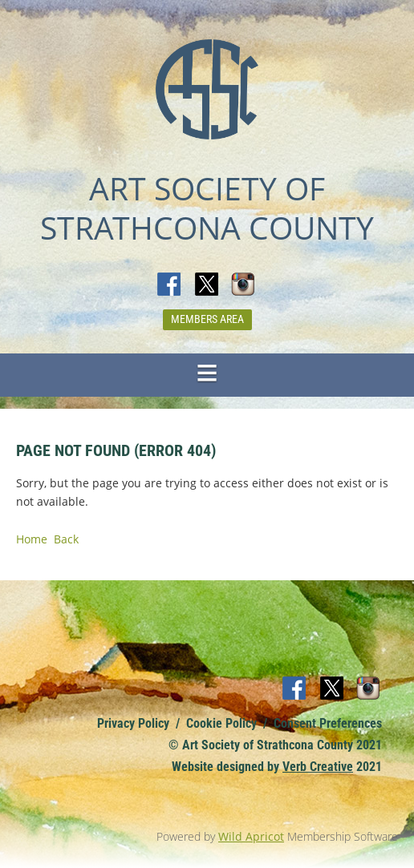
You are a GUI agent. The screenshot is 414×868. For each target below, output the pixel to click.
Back (66, 539)
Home (32, 539)
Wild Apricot (251, 836)
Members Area (207, 319)
